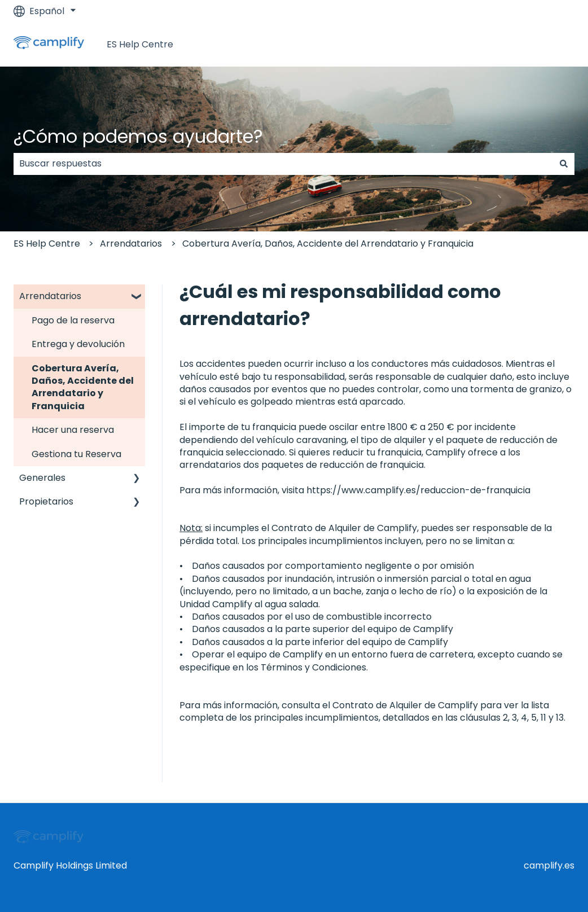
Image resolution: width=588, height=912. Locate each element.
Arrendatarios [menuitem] (50, 296)
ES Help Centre (140, 45)
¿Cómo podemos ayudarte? (138, 136)
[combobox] (283, 164)
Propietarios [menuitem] (46, 501)
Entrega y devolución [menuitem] (78, 344)
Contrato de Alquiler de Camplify (344, 528)
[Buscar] (564, 164)
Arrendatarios (131, 244)
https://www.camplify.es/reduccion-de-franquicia (420, 490)
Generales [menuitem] (42, 478)
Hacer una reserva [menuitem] (73, 430)
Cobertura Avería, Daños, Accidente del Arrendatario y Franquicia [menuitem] (83, 387)
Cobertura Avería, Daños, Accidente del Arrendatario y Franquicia (328, 244)
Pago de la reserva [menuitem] (73, 320)
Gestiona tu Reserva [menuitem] (76, 454)
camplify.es (549, 865)
